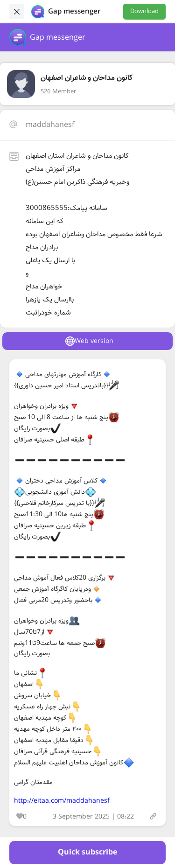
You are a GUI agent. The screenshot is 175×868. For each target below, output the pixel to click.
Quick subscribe (87, 852)
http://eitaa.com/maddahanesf (62, 801)
